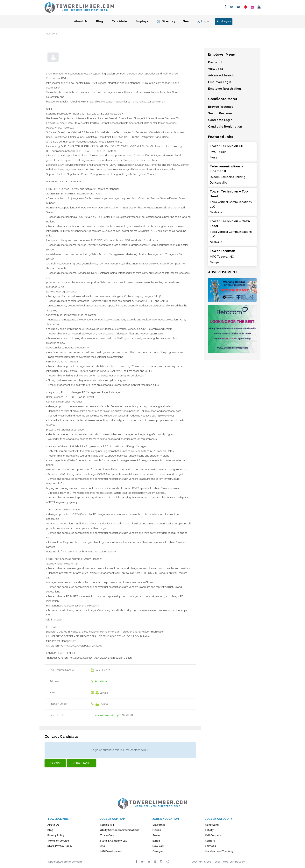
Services (210, 846)
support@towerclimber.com (65, 862)
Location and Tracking (219, 851)
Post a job (224, 21)
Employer (143, 21)
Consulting (212, 825)
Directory (169, 21)
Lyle (103, 846)
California (159, 825)
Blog (99, 21)
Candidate (119, 21)
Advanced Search (221, 75)
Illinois (156, 841)
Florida (157, 830)
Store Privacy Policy (60, 846)
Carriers (210, 841)
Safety (209, 830)
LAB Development (111, 851)
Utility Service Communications (120, 830)
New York (158, 846)
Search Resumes (220, 113)
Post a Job (216, 62)
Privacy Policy (56, 835)
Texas (156, 835)
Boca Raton (102, 681)
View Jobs (216, 69)
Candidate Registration (225, 127)
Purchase (81, 763)
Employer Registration (224, 89)
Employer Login (220, 82)
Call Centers (213, 835)
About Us (81, 21)
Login (205, 21)
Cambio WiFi (108, 825)
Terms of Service (58, 841)
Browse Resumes (221, 107)
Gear (186, 21)
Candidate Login (220, 120)
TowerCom (107, 835)
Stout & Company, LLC (114, 841)
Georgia (158, 851)
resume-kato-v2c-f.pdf (108, 715)
